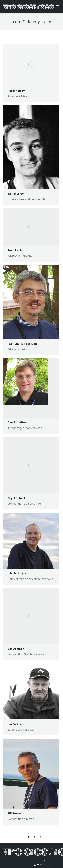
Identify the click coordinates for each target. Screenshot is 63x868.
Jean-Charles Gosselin (22, 344)
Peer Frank (15, 250)
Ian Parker (15, 724)
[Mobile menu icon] (58, 7)
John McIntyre (17, 573)
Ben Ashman (16, 649)
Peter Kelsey (16, 91)
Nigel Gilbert (16, 498)
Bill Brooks (15, 813)
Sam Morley (16, 194)
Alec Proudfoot (18, 422)
